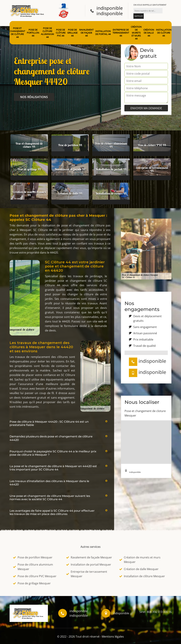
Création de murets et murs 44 (136, 33)
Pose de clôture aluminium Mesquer (33, 567)
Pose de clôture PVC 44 (61, 33)
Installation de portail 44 (103, 33)
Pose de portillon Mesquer (33, 557)
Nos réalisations (34, 97)
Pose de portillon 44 (33, 33)
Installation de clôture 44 (164, 33)
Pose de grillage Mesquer (32, 583)
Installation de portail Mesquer (89, 565)
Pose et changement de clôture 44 (17, 33)
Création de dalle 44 (149, 33)
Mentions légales (113, 637)
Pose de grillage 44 (72, 33)
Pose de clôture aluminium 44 (47, 33)
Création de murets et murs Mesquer (140, 560)
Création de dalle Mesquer (139, 569)
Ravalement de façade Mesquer (89, 557)
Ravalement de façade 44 (86, 33)
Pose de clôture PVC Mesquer (35, 576)
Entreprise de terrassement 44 (121, 33)
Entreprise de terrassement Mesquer (87, 574)
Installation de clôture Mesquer (142, 576)
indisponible (110, 8)
